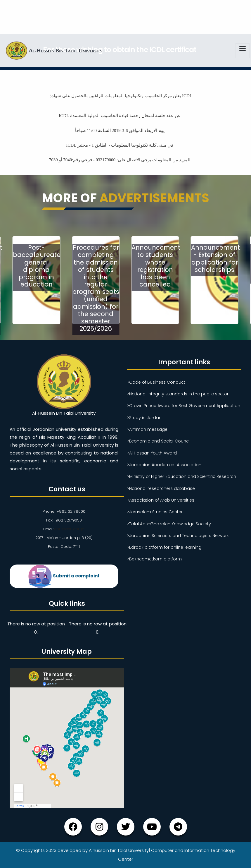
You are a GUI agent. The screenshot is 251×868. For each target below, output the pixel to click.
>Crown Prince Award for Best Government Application (184, 406)
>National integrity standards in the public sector (178, 394)
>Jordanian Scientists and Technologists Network (178, 536)
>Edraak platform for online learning (164, 547)
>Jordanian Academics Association (164, 465)
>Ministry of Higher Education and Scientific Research (182, 476)
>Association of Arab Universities (161, 500)
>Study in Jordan (144, 418)
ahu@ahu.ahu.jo (69, 529)
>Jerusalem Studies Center (155, 512)
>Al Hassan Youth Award (152, 453)
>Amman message (147, 429)
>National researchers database (161, 488)
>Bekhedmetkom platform (154, 559)
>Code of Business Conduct (156, 382)
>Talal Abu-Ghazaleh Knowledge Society (169, 524)
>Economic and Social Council (159, 441)
